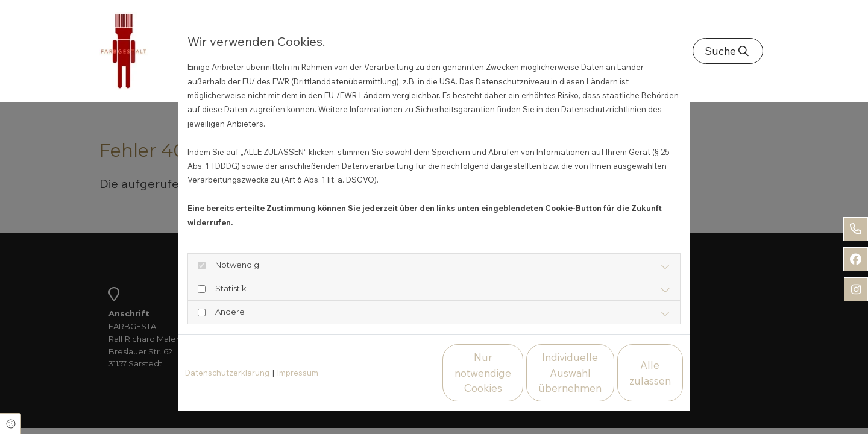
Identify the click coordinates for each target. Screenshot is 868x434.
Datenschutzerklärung (227, 373)
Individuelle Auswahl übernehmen (513, 373)
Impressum (298, 373)
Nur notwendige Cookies (398, 373)
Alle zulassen (627, 373)
